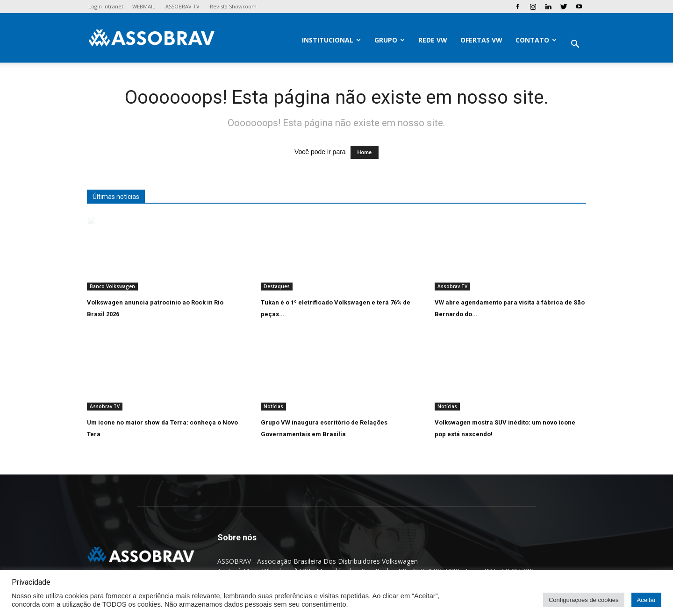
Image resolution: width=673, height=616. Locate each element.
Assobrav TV (452, 286)
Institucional (331, 40)
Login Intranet (106, 6)
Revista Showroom (233, 6)
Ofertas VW (481, 40)
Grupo (390, 40)
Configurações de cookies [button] (584, 600)
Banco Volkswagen (112, 286)
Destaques (277, 286)
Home (365, 152)
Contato (536, 40)
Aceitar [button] (646, 600)
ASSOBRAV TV (183, 6)
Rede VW (433, 40)
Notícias (273, 406)
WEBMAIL (144, 6)
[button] (575, 45)
